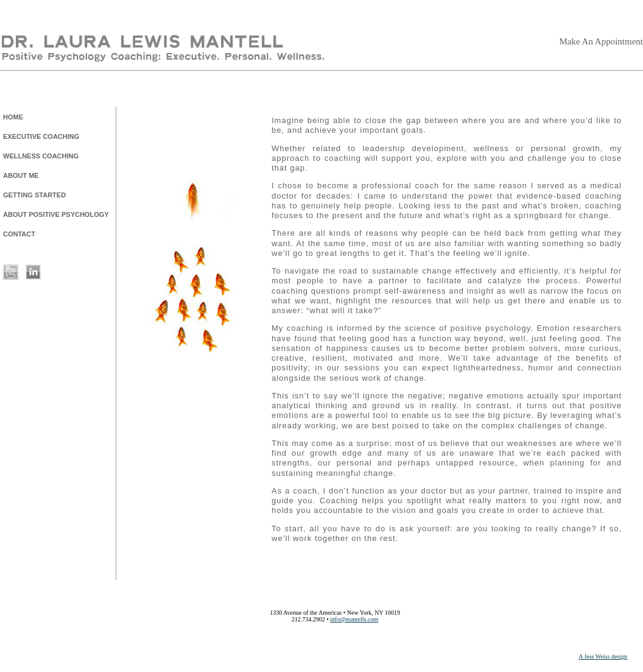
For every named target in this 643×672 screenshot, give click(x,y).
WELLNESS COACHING (41, 156)
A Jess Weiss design (603, 656)
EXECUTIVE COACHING (41, 136)
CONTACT (19, 234)
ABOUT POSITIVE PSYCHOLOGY (56, 214)
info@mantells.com (354, 619)
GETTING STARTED (34, 195)
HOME (13, 117)
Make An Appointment (602, 41)
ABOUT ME (21, 175)
